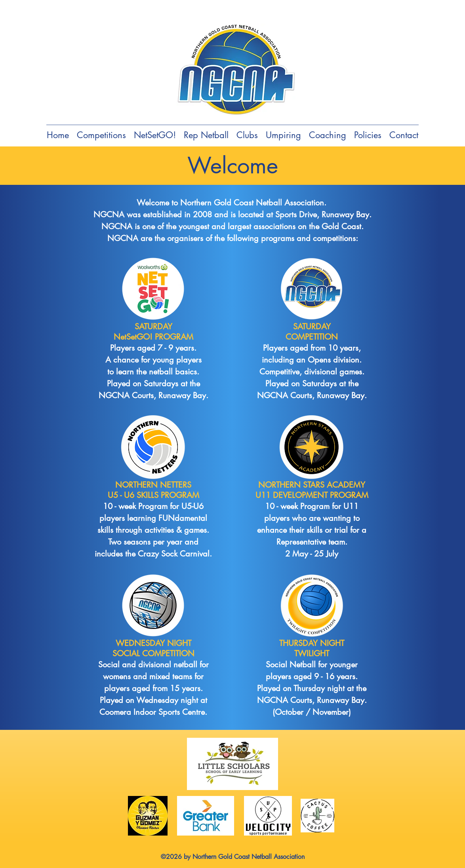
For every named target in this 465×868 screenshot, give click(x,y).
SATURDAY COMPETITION (312, 332)
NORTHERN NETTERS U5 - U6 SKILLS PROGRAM (153, 490)
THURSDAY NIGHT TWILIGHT (312, 648)
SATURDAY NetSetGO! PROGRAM (153, 332)
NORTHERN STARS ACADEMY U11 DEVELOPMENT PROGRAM (312, 490)
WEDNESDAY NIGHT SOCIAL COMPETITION (153, 648)
